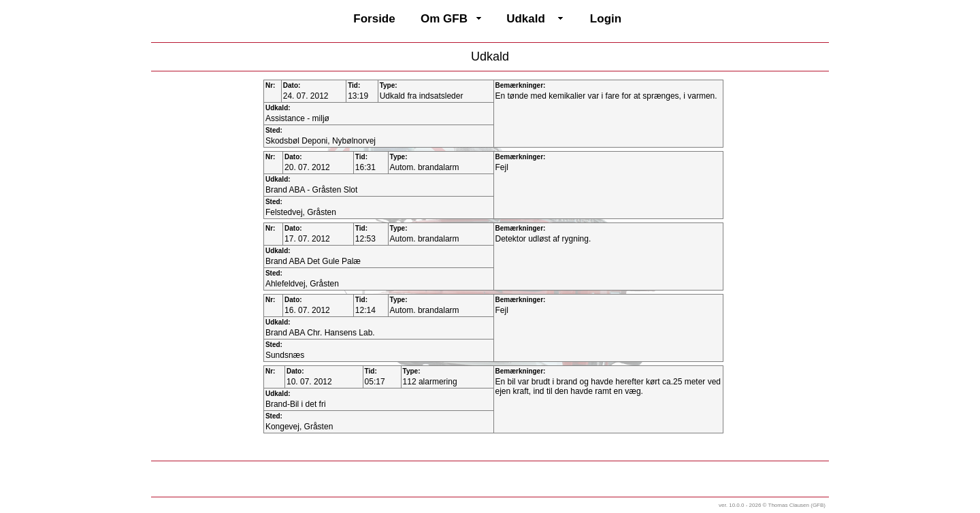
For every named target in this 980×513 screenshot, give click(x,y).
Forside (374, 19)
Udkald (526, 19)
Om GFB (444, 19)
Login (606, 19)
